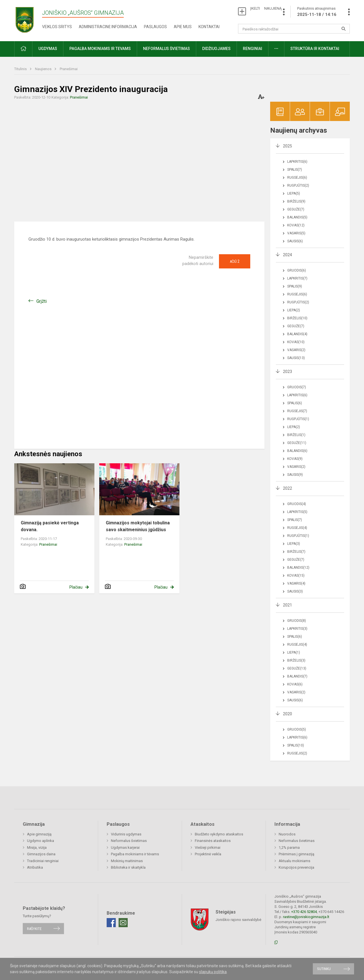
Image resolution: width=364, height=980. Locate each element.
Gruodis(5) (297, 729)
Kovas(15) (296, 576)
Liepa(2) (294, 310)
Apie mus (183, 27)
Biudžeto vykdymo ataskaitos (219, 834)
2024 (288, 255)
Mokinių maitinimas (127, 861)
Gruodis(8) (297, 621)
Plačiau (76, 587)
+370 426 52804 (304, 912)
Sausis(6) (295, 241)
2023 (288, 372)
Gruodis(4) (297, 504)
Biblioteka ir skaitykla (128, 867)
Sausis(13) (296, 358)
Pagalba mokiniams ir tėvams (100, 49)
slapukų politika (213, 972)
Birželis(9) (296, 201)
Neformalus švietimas (167, 49)
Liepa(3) (294, 544)
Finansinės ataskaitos (213, 841)
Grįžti (42, 301)
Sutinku (324, 969)
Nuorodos (287, 834)
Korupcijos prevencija (296, 867)
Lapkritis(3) (297, 629)
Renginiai (253, 49)
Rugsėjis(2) (297, 753)
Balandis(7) (297, 676)
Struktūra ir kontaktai (315, 49)
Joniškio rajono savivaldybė (238, 920)
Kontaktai (209, 27)
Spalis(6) (295, 403)
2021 (288, 605)
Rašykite (34, 928)
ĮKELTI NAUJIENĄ (266, 8)
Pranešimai (69, 69)
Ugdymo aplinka (41, 841)
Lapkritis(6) (297, 162)
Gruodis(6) (297, 270)
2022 (288, 488)
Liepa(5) (294, 193)
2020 (288, 714)
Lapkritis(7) (297, 278)
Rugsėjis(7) (297, 411)
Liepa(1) (294, 652)
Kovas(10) (296, 342)
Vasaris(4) (296, 583)
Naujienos (44, 69)
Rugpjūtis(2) (298, 185)
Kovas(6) (295, 684)
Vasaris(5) (296, 233)
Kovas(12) (296, 225)
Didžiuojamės (216, 49)
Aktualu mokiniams (294, 861)
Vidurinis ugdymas (126, 834)
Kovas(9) (295, 459)
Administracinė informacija (108, 27)
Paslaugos (155, 27)
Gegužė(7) (296, 209)
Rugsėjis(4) (297, 528)
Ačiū (235, 261)
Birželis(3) (296, 660)
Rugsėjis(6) (297, 178)
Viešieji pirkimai (208, 847)
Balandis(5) (297, 217)
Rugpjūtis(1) (298, 419)
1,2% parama (289, 847)
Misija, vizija (37, 847)
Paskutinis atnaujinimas (317, 12)
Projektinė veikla (208, 854)
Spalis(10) (296, 745)
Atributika (35, 867)
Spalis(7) (295, 170)
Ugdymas (48, 49)
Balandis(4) (297, 334)
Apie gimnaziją (39, 834)
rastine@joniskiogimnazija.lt (306, 917)
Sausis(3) (295, 591)
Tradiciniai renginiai (43, 861)
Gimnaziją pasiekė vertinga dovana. (50, 526)
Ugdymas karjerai (125, 847)
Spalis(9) (295, 286)
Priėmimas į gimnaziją (296, 854)
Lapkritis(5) (297, 512)
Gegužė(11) (297, 443)
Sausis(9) (295, 475)
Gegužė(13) (297, 668)
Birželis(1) (296, 435)
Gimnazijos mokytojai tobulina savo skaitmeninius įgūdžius (138, 526)
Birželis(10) (297, 318)
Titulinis (21, 69)
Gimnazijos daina (41, 854)
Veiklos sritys (57, 27)
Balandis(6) (297, 451)
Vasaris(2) (296, 350)
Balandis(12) (298, 568)
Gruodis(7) (297, 387)
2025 (288, 146)
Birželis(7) (296, 552)
